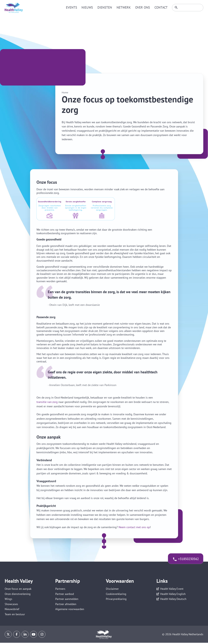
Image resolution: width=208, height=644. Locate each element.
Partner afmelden (66, 605)
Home (65, 92)
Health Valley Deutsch (173, 600)
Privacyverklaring (116, 600)
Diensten (106, 8)
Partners (60, 589)
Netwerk (124, 8)
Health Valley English (173, 594)
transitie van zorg (47, 402)
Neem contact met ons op (134, 527)
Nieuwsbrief (12, 610)
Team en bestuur (15, 616)
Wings (8, 600)
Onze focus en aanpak (18, 589)
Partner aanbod (65, 594)
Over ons (142, 8)
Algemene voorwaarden (70, 610)
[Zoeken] (187, 8)
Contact (160, 8)
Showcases (11, 605)
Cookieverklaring (116, 594)
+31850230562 (187, 559)
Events (74, 8)
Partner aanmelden (67, 600)
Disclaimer (112, 589)
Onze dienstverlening (18, 594)
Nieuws (89, 8)
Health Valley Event (172, 589)
